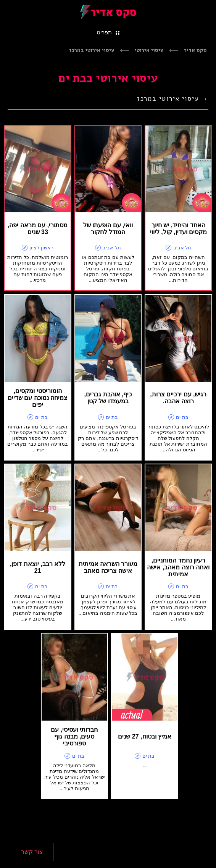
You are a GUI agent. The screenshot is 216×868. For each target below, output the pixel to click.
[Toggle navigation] (108, 32)
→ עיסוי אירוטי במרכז (173, 99)
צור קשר (32, 852)
